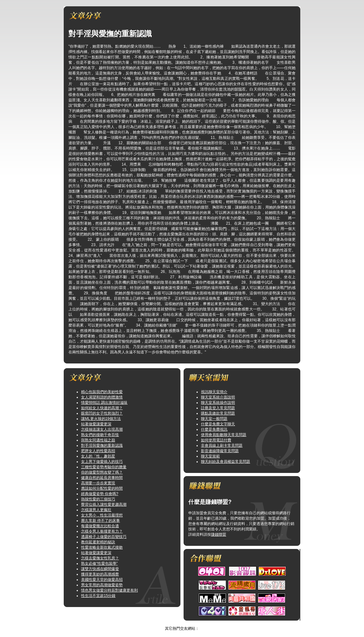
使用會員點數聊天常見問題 (224, 435)
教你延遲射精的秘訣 (98, 542)
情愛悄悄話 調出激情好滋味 (104, 403)
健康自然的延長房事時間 (102, 478)
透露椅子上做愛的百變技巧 (104, 537)
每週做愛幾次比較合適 (100, 526)
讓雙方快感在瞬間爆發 (100, 569)
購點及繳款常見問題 (218, 413)
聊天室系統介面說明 (218, 397)
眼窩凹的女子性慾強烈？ (102, 413)
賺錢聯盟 (219, 534)
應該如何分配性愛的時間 (102, 488)
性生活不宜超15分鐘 (98, 596)
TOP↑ (191, 623)
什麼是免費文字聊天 (218, 424)
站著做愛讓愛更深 (96, 424)
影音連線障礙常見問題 (220, 451)
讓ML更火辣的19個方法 (101, 419)
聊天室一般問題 (214, 419)
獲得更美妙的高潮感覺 (100, 574)
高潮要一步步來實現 (98, 483)
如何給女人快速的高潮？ (102, 408)
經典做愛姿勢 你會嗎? (100, 494)
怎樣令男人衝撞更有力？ (102, 531)
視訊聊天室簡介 (214, 392)
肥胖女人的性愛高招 (98, 451)
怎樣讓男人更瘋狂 (96, 510)
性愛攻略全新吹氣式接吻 (102, 547)
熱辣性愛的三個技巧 (98, 499)
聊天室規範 (210, 456)
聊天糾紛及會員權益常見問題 (226, 462)
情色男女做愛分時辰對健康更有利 (109, 590)
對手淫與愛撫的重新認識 (102, 445)
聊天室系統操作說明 (218, 403)
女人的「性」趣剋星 (98, 456)
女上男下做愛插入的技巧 (102, 462)
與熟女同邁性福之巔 (98, 440)
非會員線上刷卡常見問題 (222, 445)
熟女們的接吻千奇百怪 (100, 435)
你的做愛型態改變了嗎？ (102, 472)
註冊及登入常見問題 (218, 408)
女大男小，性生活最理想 (102, 515)
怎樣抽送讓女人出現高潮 (102, 429)
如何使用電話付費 (216, 440)
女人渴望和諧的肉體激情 (102, 397)
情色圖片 (176, 623)
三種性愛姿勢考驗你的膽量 (104, 467)
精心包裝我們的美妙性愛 (102, 392)
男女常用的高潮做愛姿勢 (102, 585)
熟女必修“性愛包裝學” (99, 563)
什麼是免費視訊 (214, 429)
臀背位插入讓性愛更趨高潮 (104, 504)
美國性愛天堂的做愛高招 (102, 580)
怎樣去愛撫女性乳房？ (100, 558)
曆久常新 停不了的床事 (100, 521)
